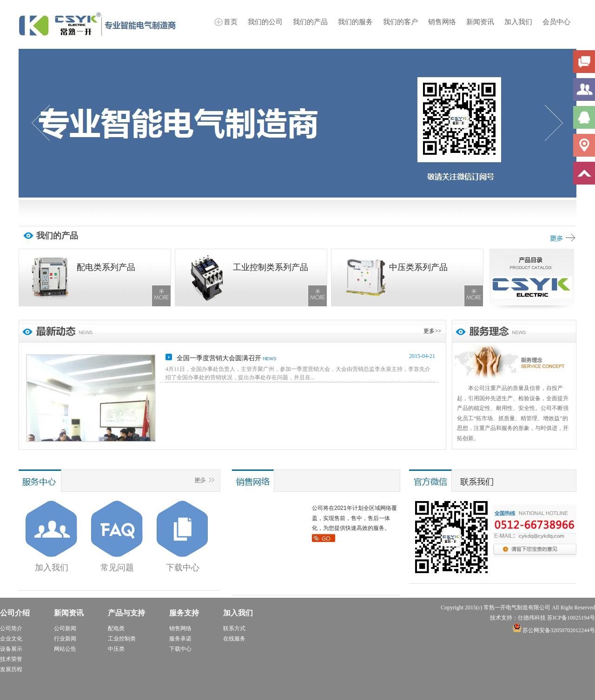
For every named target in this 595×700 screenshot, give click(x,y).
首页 (231, 22)
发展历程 (11, 669)
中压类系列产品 (418, 267)
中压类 (116, 649)
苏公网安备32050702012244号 (554, 630)
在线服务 (234, 639)
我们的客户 (400, 22)
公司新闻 (65, 628)
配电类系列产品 (106, 267)
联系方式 (234, 628)
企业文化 (11, 639)
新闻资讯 (480, 22)
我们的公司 (265, 22)
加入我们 (518, 22)
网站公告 (65, 649)
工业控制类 (122, 639)
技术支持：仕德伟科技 (518, 618)
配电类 (116, 628)
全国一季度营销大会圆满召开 (219, 358)
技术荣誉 (11, 659)
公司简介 (11, 628)
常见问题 (117, 568)
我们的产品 (310, 22)
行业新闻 (65, 639)
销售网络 (442, 22)
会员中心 (556, 22)
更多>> (432, 331)
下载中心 (183, 568)
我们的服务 (355, 22)
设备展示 (11, 649)
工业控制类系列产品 (271, 267)
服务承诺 (180, 639)
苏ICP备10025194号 (571, 618)
